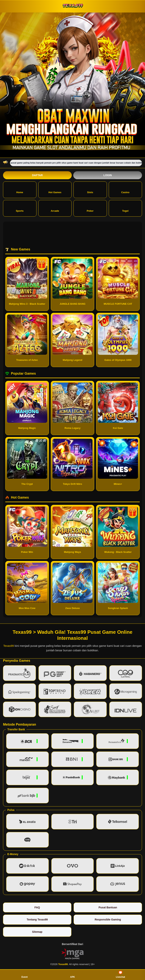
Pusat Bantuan (108, 907)
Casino (125, 189)
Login (108, 175)
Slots (90, 189)
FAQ (37, 907)
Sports (20, 208)
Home (20, 189)
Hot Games (55, 189)
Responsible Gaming (108, 920)
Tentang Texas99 (37, 920)
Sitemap (37, 932)
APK (72, 975)
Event (25, 975)
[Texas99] (72, 6)
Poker (90, 208)
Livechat (121, 975)
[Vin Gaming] (72, 954)
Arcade (55, 208)
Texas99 (9, 646)
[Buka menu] (6, 6)
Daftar (37, 175)
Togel (125, 208)
